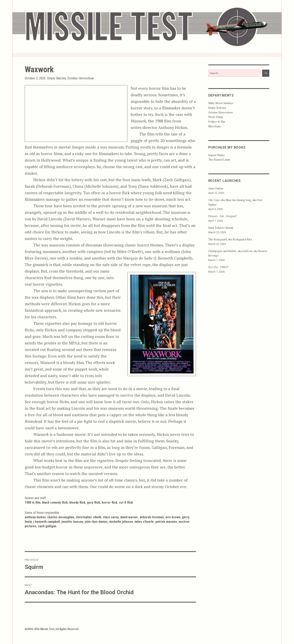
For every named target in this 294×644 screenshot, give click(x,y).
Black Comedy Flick (55, 502)
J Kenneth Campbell (47, 522)
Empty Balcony (57, 78)
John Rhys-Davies (96, 522)
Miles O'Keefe (144, 522)
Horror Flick (110, 502)
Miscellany (215, 126)
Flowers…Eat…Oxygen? (223, 216)
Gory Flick (94, 502)
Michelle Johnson (121, 522)
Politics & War (217, 122)
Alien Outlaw (216, 188)
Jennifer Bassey (72, 522)
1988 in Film (33, 502)
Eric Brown (173, 517)
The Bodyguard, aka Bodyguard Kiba (230, 239)
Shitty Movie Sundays (221, 103)
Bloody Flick (77, 502)
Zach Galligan (47, 526)
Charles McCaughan (61, 517)
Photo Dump (216, 117)
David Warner (129, 517)
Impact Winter (217, 155)
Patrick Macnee (166, 522)
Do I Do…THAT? (218, 267)
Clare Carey (111, 517)
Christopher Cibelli (89, 517)
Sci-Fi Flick (126, 502)
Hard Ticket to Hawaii (221, 228)
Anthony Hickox (35, 517)
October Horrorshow (81, 78)
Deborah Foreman (152, 517)
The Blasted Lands (219, 160)
